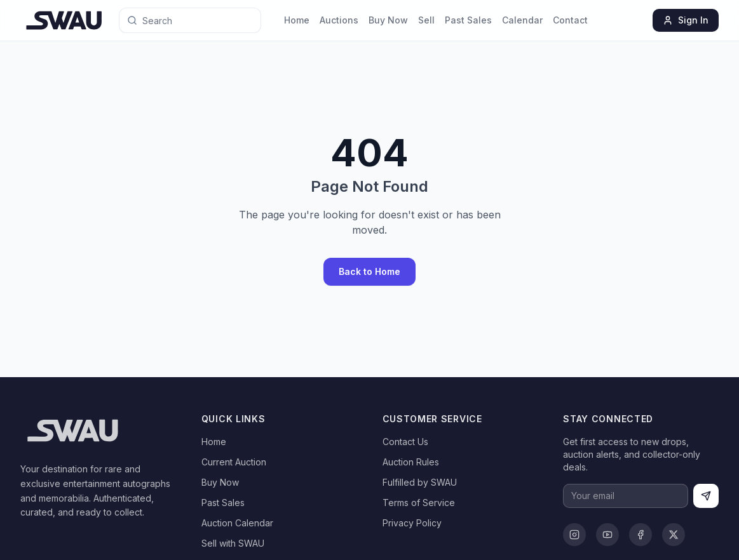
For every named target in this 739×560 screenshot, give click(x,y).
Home (297, 20)
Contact (570, 20)
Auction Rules (411, 462)
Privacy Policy (412, 523)
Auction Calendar (237, 523)
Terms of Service (419, 503)
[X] (674, 535)
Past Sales (468, 20)
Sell (426, 20)
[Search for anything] (176, 20)
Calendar (522, 20)
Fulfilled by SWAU (420, 482)
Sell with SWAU (233, 543)
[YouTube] (607, 535)
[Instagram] (574, 535)
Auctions (339, 20)
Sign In (686, 20)
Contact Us (405, 442)
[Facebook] (641, 535)
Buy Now (388, 20)
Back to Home (369, 271)
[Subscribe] (706, 496)
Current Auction (234, 462)
